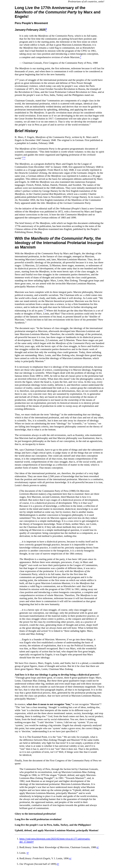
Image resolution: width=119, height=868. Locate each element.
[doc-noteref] (46, 30)
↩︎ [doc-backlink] (33, 842)
